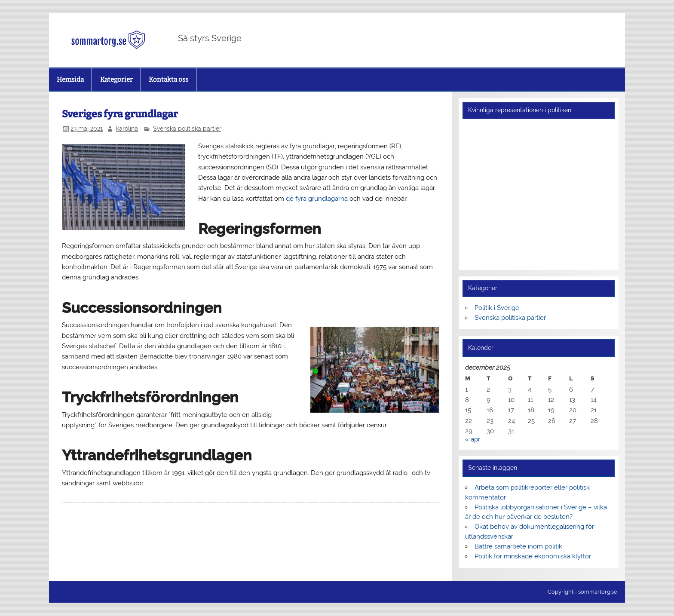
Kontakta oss (168, 80)
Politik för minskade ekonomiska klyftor (533, 556)
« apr (473, 439)
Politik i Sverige (497, 308)
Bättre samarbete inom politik (518, 546)
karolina (127, 129)
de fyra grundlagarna (317, 199)
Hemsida (70, 80)
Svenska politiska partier (187, 129)
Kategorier (116, 80)
